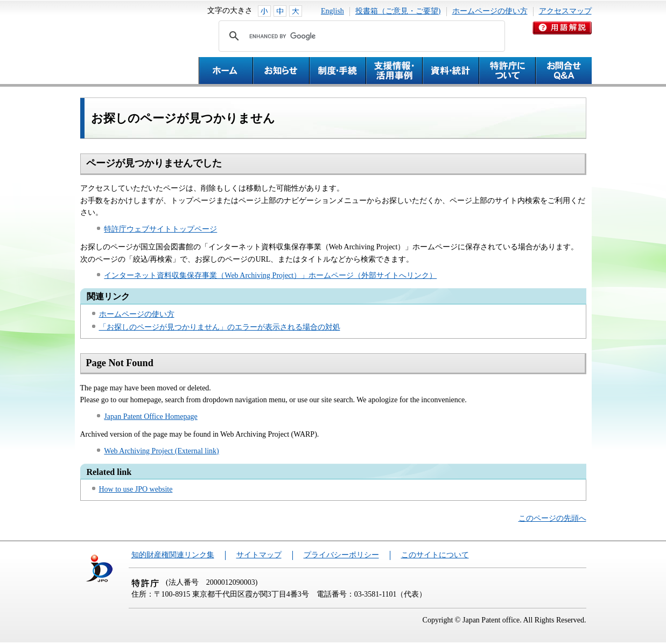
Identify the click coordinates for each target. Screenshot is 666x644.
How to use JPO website (136, 489)
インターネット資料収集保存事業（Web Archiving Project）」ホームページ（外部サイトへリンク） (270, 275)
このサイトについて (435, 555)
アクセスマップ (565, 11)
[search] (360, 36)
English (332, 11)
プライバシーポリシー (341, 555)
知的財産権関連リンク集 (173, 555)
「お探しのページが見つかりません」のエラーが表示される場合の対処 (220, 327)
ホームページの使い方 (490, 11)
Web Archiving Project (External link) (161, 451)
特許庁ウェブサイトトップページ (160, 229)
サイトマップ (259, 555)
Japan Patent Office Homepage (151, 416)
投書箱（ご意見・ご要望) (398, 11)
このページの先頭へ (552, 518)
